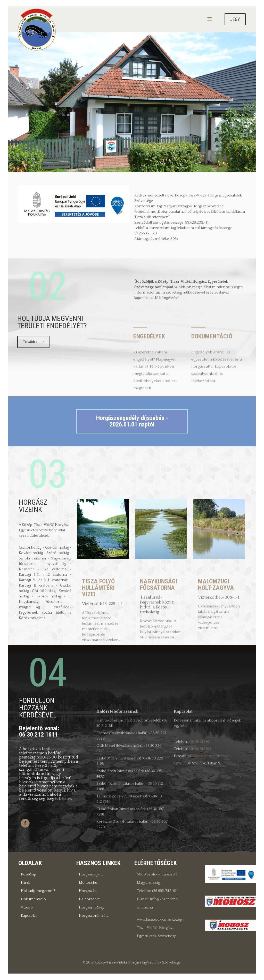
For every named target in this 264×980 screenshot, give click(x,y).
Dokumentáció (33, 899)
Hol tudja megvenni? (38, 891)
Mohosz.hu (88, 883)
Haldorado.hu (90, 899)
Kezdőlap (28, 874)
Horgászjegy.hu (91, 874)
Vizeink (27, 907)
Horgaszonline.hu (94, 916)
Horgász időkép (92, 907)
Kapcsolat (29, 916)
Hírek (26, 883)
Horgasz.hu (88, 891)
